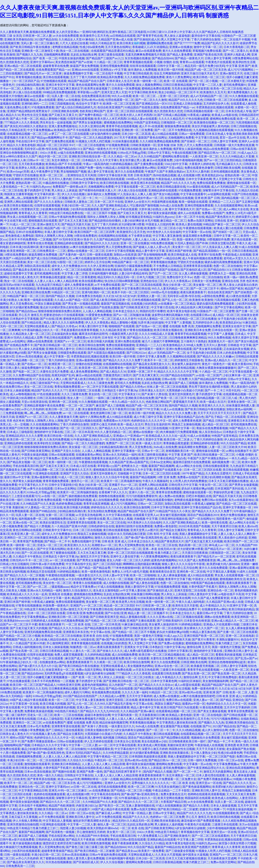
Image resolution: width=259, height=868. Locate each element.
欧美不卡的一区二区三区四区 (130, 292)
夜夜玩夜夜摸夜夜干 (193, 292)
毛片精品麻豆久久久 (229, 164)
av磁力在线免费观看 (71, 153)
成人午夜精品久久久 (177, 538)
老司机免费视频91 (235, 85)
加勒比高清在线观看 (37, 266)
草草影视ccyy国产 (89, 92)
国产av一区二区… (39, 587)
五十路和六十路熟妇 (194, 341)
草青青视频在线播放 (29, 77)
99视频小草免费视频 (31, 730)
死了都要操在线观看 (63, 553)
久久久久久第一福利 (135, 692)
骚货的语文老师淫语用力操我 (62, 843)
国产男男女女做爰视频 (88, 122)
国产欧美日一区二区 (112, 806)
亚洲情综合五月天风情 (82, 175)
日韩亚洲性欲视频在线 (173, 519)
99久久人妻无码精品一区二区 (170, 289)
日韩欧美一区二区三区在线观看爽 (226, 100)
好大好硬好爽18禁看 (131, 224)
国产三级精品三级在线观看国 (64, 730)
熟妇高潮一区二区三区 (193, 545)
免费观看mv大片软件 (87, 338)
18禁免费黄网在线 (107, 840)
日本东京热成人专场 (238, 111)
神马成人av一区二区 (222, 545)
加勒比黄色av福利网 (239, 409)
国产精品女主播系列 (173, 530)
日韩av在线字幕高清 (243, 149)
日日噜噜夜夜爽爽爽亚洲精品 (188, 338)
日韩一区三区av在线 (230, 760)
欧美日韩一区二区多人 (178, 439)
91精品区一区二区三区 (66, 292)
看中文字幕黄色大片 (182, 209)
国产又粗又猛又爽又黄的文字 (64, 89)
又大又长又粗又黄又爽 (92, 553)
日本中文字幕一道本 (57, 598)
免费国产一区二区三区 (120, 443)
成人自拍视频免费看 (106, 500)
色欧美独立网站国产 (92, 111)
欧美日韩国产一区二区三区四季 (95, 232)
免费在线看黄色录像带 (199, 168)
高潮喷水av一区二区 (104, 545)
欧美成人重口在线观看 (228, 228)
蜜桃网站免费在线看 (223, 119)
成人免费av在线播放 (171, 496)
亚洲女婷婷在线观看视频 (101, 153)
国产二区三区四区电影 (107, 564)
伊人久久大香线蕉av (177, 281)
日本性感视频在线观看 (225, 172)
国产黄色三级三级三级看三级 (85, 847)
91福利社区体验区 (190, 681)
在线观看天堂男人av (146, 515)
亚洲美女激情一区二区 (242, 402)
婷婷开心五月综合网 (97, 262)
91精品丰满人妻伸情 (89, 738)
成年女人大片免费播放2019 (69, 266)
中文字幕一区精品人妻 (137, 813)
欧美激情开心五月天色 (94, 36)
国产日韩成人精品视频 (172, 115)
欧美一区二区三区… (146, 96)
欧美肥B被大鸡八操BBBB (223, 564)
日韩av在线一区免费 (175, 379)
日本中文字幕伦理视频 (120, 251)
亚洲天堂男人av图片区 (145, 530)
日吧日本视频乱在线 (199, 496)
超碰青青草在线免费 (56, 66)
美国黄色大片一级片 (221, 341)
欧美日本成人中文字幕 (19, 458)
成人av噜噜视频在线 (23, 394)
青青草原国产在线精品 (165, 270)
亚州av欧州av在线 (93, 100)
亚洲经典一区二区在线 (63, 402)
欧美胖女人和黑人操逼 (30, 168)
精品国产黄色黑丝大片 (220, 217)
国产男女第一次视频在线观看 (81, 304)
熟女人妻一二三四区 (81, 398)
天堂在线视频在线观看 (40, 798)
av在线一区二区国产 (209, 375)
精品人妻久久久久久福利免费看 (64, 322)
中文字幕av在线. (101, 632)
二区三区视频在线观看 (189, 617)
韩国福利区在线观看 (198, 798)
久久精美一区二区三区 (108, 662)
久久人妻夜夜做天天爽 (64, 417)
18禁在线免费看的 (85, 236)
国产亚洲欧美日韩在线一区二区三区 (126, 681)
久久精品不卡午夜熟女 (27, 556)
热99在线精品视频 (165, 175)
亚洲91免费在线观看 (128, 341)
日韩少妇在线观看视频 (106, 130)
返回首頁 (153, 43)
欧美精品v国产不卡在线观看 (72, 130)
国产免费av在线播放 (171, 643)
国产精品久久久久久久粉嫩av (216, 356)
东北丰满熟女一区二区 (66, 160)
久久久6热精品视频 (188, 730)
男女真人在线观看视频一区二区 (27, 217)
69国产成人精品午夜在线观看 (29, 700)
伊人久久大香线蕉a (97, 322)
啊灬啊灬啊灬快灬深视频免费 (19, 198)
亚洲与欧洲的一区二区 (96, 292)
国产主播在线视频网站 (79, 538)
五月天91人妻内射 (198, 172)
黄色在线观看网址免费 (90, 85)
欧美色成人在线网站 (225, 798)
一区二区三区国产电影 (221, 756)
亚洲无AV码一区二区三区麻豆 (68, 790)
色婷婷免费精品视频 (69, 504)
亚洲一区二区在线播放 (135, 243)
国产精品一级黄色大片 (189, 58)
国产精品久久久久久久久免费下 (123, 360)
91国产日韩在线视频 (245, 194)
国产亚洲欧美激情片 (177, 836)
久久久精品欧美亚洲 (113, 330)
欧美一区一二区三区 (62, 700)
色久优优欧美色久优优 (14, 62)
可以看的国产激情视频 (144, 205)
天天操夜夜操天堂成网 (222, 858)
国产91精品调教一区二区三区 (26, 360)
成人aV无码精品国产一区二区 (209, 96)
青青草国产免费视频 (30, 541)
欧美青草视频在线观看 (122, 598)
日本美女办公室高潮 (127, 741)
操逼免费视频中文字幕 (78, 73)
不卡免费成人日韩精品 (168, 266)
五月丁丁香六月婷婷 (83, 77)
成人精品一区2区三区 (226, 315)
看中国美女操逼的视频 (162, 213)
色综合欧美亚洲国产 (110, 107)
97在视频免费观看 (43, 107)
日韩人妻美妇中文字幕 (203, 594)
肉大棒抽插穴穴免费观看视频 (179, 432)
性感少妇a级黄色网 (92, 47)
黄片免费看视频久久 (240, 92)
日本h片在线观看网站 (29, 232)
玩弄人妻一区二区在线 (66, 96)
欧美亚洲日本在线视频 (145, 183)
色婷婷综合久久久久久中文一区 (151, 421)
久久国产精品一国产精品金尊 (92, 568)
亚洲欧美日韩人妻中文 (60, 349)
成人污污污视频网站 (123, 504)
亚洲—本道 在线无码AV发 (159, 549)
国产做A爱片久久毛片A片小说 (38, 666)
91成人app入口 (247, 153)
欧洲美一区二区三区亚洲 (119, 104)
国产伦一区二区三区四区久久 (79, 428)
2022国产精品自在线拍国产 (177, 375)
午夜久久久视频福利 (155, 481)
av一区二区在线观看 (76, 413)
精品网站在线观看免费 (134, 779)
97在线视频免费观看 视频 (171, 587)
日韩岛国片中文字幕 (122, 439)
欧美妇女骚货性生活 (53, 523)
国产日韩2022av (136, 353)
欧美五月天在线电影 (77, 289)
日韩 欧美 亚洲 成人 (114, 541)
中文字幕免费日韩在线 (136, 289)
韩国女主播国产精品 (168, 704)
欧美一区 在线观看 (176, 81)
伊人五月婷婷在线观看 (99, 741)
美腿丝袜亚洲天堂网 (180, 745)
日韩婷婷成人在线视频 (45, 621)
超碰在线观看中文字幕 (19, 273)
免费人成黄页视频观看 (69, 655)
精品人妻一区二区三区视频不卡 (148, 613)
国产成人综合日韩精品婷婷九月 (76, 107)
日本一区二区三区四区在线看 (203, 470)
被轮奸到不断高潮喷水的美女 (92, 821)
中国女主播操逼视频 (48, 304)
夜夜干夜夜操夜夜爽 (125, 843)
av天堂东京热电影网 (89, 515)
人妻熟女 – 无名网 (33, 89)
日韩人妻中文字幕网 (218, 58)
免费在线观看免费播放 (211, 183)
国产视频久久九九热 (29, 55)
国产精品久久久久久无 (237, 783)
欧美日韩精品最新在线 (171, 187)
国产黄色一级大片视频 (149, 639)
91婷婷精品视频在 (122, 164)
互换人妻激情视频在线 (140, 806)
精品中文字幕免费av (47, 458)
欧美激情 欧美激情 (201, 300)
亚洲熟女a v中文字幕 (113, 70)
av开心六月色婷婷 (33, 409)
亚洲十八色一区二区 (142, 492)
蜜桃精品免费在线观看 (156, 89)
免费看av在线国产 (213, 213)
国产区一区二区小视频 (203, 81)
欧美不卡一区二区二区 (159, 360)
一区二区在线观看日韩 (51, 760)
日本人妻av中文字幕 (116, 575)
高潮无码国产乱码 (63, 375)
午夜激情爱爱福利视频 (77, 500)
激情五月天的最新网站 (218, 772)
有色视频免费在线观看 (106, 692)
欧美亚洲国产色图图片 (196, 847)
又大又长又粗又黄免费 (241, 794)
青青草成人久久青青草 (33, 213)
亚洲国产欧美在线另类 (208, 55)
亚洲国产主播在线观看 (141, 621)
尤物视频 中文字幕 (129, 473)
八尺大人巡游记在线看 (74, 43)
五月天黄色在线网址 (118, 47)
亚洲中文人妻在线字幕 (125, 556)
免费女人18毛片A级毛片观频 (130, 572)
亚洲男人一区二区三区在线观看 (72, 270)
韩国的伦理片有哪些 (153, 311)
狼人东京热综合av (210, 432)
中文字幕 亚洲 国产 (238, 66)
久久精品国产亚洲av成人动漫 (114, 39)
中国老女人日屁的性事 (160, 224)
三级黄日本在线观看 (173, 670)
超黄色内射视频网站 (164, 560)
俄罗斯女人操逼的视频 (187, 149)
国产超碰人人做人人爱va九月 (152, 247)
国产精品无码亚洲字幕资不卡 (123, 772)
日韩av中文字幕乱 (159, 153)
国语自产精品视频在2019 (203, 515)
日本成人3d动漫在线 (82, 639)
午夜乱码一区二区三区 (109, 760)
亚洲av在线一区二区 (26, 523)
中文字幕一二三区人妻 (208, 85)
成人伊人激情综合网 (215, 730)
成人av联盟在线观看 (187, 685)
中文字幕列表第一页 (47, 194)
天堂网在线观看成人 (37, 326)
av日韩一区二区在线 (84, 787)
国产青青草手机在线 (150, 36)
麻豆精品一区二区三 (173, 221)
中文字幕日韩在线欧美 (138, 73)
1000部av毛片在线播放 (140, 179)
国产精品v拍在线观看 (119, 689)
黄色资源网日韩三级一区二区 (109, 413)
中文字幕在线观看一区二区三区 (135, 187)
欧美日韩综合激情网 (92, 345)
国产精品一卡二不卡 (57, 541)
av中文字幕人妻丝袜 (133, 590)
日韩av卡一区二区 (39, 160)
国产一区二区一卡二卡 (83, 198)
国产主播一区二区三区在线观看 (237, 632)
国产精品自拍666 (163, 58)
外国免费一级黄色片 (56, 606)
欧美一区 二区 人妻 (242, 692)
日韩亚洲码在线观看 (90, 489)
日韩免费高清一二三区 (51, 251)
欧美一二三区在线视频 (69, 715)
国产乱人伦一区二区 (175, 300)
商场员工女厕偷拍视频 (186, 424)
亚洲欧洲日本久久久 (31, 670)
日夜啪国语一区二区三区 (177, 122)
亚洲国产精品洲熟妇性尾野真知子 (29, 111)
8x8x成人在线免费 (172, 205)
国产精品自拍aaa (26, 311)
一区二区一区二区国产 (80, 406)
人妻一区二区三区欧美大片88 (228, 447)
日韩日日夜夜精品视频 (178, 85)
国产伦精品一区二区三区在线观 (236, 504)
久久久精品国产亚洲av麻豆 (26, 228)
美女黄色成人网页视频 (152, 745)
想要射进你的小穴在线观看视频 (64, 315)
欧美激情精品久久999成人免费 (183, 345)
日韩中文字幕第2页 (180, 651)
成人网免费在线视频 (167, 489)
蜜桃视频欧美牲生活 (233, 579)
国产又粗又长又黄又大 (63, 115)
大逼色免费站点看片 (17, 107)
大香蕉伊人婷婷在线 (202, 164)
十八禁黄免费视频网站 (155, 556)
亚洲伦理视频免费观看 (114, 66)
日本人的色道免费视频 (231, 353)
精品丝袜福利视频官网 (114, 723)
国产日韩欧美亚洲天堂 (135, 307)
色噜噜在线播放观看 (112, 496)
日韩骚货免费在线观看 (72, 353)
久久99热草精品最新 (116, 753)
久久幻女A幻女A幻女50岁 (120, 296)
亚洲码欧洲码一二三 (34, 104)
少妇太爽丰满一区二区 (237, 375)
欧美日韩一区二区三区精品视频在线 (162, 655)
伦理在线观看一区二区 (120, 100)
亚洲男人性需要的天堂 (24, 209)
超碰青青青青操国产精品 (57, 851)
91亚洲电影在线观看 (46, 473)
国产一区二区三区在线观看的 (210, 836)
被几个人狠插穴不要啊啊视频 (161, 341)
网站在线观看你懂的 (160, 500)
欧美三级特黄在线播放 (153, 455)
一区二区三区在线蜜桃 (90, 145)
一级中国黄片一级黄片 (150, 349)
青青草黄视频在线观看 (138, 62)
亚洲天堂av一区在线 (209, 783)
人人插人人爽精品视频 (97, 311)
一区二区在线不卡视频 (236, 39)
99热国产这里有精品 (147, 122)
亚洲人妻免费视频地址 (63, 126)
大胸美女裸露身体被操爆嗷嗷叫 (216, 368)
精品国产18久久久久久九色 (186, 100)
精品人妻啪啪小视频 (53, 119)
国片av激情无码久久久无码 (30, 689)
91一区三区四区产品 (26, 81)
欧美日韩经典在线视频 (115, 183)
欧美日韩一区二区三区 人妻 (63, 409)
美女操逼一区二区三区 (83, 447)
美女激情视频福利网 (215, 681)
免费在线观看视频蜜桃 (120, 345)
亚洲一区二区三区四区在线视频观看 (130, 111)
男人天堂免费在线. (22, 304)
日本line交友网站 (84, 179)
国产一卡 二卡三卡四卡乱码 (222, 390)
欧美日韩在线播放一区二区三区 (214, 455)
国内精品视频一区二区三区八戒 (217, 398)
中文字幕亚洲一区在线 (24, 704)
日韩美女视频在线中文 (99, 730)
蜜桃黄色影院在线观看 (78, 319)
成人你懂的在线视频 (116, 583)
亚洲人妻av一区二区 (206, 700)
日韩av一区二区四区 (150, 504)
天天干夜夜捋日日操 (122, 409)
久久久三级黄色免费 (100, 383)
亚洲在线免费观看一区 (156, 609)
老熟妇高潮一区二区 (238, 175)
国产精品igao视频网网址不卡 (50, 138)
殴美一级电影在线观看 (193, 202)
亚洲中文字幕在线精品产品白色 (184, 417)
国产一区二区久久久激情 (151, 100)
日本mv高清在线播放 (29, 356)
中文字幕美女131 (129, 394)
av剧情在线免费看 (213, 296)
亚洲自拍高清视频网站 (240, 768)
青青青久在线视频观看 (87, 583)
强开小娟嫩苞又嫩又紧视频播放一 (49, 677)
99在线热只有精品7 (31, 598)
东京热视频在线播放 (138, 58)
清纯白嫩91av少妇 (122, 379)
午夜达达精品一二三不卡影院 (171, 790)
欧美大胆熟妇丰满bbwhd (103, 828)
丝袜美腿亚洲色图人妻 (240, 406)
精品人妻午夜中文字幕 (150, 251)
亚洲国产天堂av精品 (170, 168)
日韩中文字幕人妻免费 (151, 356)
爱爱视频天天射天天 (17, 138)
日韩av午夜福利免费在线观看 (67, 217)
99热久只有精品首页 (103, 43)
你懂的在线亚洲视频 (89, 364)
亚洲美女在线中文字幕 (237, 326)
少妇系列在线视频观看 (85, 209)
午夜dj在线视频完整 (184, 153)
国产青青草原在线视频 (165, 719)
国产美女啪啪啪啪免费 (152, 255)
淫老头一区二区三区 (50, 545)
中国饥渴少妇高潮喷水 (21, 398)
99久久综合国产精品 (233, 443)
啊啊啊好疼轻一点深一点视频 (100, 779)
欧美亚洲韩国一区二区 (21, 251)
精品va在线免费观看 (216, 149)
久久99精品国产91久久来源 (37, 504)
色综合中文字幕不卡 (89, 104)
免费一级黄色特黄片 (205, 689)
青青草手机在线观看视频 (122, 126)
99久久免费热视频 (219, 338)
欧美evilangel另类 (18, 172)
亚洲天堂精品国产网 (13, 489)
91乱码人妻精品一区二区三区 (156, 319)
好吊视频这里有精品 (139, 217)
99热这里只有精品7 (19, 828)
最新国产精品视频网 (161, 466)
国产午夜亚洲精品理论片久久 (206, 768)
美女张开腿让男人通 (132, 160)
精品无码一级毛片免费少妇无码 (205, 66)
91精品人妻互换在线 (203, 632)
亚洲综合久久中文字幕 (138, 470)
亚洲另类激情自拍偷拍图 (23, 824)
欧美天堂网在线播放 (171, 798)
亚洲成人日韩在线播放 (188, 104)
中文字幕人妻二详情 (74, 273)
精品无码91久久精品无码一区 (116, 277)
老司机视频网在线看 (47, 273)
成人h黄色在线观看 (238, 296)
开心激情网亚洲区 (58, 643)
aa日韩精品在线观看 (123, 36)
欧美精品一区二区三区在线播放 (196, 319)
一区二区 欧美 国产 (12, 798)
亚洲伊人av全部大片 (137, 202)
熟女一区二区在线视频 (75, 51)
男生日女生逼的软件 (158, 424)
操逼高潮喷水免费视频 (197, 236)
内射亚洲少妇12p (87, 806)
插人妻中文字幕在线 (101, 172)
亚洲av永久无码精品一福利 (120, 455)
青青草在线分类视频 (40, 243)
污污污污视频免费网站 (225, 719)
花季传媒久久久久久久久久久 (150, 783)
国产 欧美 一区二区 (45, 58)
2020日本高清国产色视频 (194, 526)
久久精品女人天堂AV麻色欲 (76, 39)
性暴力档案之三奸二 (168, 553)
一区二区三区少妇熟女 (140, 677)
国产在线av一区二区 (209, 209)
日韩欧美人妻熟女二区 (79, 202)
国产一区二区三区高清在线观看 (142, 285)
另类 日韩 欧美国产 (140, 175)
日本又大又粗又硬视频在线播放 (228, 481)
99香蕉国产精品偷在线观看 (208, 583)
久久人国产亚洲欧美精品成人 (110, 205)
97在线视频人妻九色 (43, 734)
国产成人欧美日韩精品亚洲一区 (110, 300)
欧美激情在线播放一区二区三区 (214, 122)
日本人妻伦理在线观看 (210, 775)
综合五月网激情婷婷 (167, 73)
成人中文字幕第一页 (57, 356)
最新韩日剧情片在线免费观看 (192, 462)
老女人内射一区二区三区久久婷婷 (128, 560)
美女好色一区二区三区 (103, 394)
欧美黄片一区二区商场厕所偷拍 (121, 481)
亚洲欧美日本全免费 (198, 330)
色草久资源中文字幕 (245, 338)
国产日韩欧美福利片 (170, 621)
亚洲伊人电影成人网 (237, 55)
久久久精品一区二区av (122, 156)
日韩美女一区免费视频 (126, 89)
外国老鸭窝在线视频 (164, 202)
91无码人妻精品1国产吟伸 (191, 243)
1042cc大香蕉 (48, 153)
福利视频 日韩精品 (115, 738)
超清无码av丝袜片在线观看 (17, 285)
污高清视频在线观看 (227, 300)
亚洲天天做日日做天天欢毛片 (200, 73)
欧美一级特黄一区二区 (148, 81)
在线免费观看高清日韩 (96, 96)
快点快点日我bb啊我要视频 (122, 281)
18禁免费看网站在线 (245, 58)
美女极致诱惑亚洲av (95, 409)
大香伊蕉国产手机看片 (203, 587)
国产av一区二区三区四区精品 (222, 160)
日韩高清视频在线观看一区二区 (204, 111)
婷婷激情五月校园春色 (189, 360)
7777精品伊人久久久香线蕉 (21, 122)
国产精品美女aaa (127, 851)
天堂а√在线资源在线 (34, 402)
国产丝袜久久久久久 (110, 651)
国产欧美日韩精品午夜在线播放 (30, 47)
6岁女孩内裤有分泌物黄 (105, 134)
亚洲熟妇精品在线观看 (162, 840)
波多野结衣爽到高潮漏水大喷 (170, 315)
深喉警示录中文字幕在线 (218, 190)
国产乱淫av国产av (246, 658)
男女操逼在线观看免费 (110, 658)
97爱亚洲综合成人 (24, 549)
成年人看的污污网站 (77, 692)
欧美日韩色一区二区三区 (209, 77)
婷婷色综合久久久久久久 (107, 507)
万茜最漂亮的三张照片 (117, 375)
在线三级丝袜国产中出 (44, 383)
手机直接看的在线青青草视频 (79, 330)
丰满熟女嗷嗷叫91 (228, 639)
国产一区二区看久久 (236, 51)
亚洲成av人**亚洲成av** (129, 436)
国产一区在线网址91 (202, 519)
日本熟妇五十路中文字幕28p (120, 390)
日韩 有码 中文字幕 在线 (162, 534)
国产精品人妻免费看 (180, 55)
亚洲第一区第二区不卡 (142, 372)
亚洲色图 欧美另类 (237, 745)
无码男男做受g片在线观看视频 (64, 673)
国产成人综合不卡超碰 (138, 489)
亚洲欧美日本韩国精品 (21, 289)
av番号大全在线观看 (40, 489)
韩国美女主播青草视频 (19, 194)
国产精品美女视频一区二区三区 (27, 462)
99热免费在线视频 (162, 243)
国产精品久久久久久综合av (66, 628)
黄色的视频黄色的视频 (61, 707)
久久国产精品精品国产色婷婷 (112, 239)
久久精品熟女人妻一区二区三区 (30, 334)
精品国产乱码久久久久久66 (89, 598)
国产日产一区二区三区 (163, 273)
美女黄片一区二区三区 (187, 247)
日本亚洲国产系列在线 (229, 489)
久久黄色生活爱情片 (218, 473)
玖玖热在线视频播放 (59, 862)
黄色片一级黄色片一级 (216, 364)
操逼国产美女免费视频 (84, 66)
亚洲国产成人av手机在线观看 (119, 209)
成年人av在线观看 (189, 213)
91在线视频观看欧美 (100, 749)
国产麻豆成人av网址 (109, 813)
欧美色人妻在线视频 (189, 224)
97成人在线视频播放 (111, 587)
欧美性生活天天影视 (130, 228)
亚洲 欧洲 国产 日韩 (207, 198)
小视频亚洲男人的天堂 (123, 334)
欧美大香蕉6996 (242, 364)
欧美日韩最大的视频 (101, 341)
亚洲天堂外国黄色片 (182, 394)
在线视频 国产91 (201, 726)
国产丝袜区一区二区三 (196, 141)
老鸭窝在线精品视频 (65, 47)
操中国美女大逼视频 (195, 855)
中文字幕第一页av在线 (197, 232)
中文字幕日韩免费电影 (223, 677)
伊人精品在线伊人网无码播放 (194, 307)
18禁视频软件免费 (218, 239)
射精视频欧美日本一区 (180, 451)
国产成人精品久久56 (113, 372)
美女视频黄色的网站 (140, 666)
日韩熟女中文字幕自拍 (79, 775)
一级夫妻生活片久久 (89, 575)
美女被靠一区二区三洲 (207, 285)
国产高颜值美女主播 (13, 470)
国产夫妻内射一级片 (72, 255)
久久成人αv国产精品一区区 (72, 300)
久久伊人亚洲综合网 (92, 126)
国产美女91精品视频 (166, 194)
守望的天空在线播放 (26, 175)
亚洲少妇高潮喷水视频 (76, 458)
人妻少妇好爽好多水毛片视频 (140, 221)
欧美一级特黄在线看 (92, 519)
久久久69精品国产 (149, 156)
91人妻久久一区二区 (64, 368)
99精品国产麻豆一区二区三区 (222, 224)
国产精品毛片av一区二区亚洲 (43, 73)
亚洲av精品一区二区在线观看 (23, 66)
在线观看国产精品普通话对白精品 (113, 51)
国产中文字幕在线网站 (229, 307)
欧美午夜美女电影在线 (181, 311)
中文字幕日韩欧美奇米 (143, 92)
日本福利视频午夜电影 (103, 273)
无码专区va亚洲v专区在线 (41, 149)
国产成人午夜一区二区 (24, 119)
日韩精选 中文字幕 (240, 345)
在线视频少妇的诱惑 (144, 304)
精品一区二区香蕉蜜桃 (82, 277)
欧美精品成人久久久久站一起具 (166, 436)
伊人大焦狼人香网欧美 (27, 821)
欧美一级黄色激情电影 (96, 572)
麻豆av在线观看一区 (37, 96)
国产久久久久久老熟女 (49, 202)
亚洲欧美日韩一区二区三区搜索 (69, 617)
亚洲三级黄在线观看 (111, 55)
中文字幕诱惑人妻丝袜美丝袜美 (177, 723)
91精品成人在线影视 (116, 168)
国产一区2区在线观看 (35, 553)
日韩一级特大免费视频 (202, 760)
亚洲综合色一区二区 (220, 590)
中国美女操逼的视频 (72, 58)
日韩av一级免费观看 (192, 134)
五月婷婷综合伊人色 (216, 104)
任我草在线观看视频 (80, 119)
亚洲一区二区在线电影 (168, 628)
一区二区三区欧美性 (13, 779)
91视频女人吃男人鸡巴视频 (94, 141)
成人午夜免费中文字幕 (45, 172)
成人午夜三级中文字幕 (148, 417)
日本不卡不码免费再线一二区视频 (30, 239)
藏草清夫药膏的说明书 (93, 334)
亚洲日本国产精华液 (179, 251)
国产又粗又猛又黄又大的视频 (204, 541)
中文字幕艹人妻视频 (178, 322)
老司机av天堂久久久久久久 (241, 258)
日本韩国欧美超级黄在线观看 (148, 756)
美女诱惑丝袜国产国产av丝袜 (74, 62)
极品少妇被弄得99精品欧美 (39, 749)
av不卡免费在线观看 (107, 285)
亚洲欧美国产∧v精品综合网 (163, 258)
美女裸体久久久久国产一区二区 (204, 628)
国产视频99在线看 (64, 772)
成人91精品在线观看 (165, 134)
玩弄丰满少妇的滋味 (151, 322)
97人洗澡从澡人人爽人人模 (135, 194)
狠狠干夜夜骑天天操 (178, 639)
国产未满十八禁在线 (154, 394)
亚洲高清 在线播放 (60, 594)
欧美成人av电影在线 (225, 115)
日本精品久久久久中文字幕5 (100, 160)
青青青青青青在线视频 (21, 719)
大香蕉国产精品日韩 (173, 802)
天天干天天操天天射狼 (210, 749)
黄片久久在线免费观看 (177, 51)
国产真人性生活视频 (177, 689)
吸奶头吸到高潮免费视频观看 (223, 262)
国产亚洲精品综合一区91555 (154, 104)
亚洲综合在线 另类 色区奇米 (240, 281)
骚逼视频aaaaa (60, 587)
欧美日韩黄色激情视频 (96, 843)
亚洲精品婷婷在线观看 (163, 190)
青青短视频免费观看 (67, 387)
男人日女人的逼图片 (78, 809)
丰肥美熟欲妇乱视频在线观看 (215, 107)
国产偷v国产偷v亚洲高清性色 (144, 538)
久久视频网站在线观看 (181, 356)
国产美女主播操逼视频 (212, 711)
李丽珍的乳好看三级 (226, 492)
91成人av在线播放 (172, 409)
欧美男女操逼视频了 (97, 89)
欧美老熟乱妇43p (213, 175)
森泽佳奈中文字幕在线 (206, 36)
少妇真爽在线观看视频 (54, 209)
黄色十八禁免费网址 (179, 77)
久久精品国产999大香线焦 (92, 836)
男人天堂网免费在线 (119, 247)
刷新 (137, 43)
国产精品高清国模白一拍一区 (212, 251)
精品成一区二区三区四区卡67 (56, 145)
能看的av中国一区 (194, 704)
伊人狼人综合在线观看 (27, 92)
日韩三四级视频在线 (62, 104)
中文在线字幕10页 (16, 221)
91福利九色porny (41, 187)
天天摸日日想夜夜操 (13, 262)
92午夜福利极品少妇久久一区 (40, 330)
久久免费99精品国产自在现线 (31, 375)
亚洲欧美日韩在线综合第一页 (88, 156)
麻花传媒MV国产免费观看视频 (201, 821)
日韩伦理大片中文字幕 (183, 485)
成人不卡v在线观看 (151, 126)
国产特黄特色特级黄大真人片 (98, 190)
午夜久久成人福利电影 (190, 602)
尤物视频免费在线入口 (63, 519)
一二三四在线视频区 (112, 198)
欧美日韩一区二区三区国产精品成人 (33, 685)
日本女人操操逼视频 (147, 379)
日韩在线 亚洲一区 (226, 221)
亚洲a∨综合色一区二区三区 (172, 666)
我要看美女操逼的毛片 (106, 458)
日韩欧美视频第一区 (143, 145)
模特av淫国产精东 (232, 289)
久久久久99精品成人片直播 (237, 156)
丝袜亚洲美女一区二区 (60, 670)
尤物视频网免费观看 (56, 55)
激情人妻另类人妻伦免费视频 (86, 858)
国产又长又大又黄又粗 (73, 221)
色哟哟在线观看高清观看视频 (206, 794)
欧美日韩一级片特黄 (171, 70)
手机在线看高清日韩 (26, 466)
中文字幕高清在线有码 (105, 794)
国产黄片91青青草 (203, 639)
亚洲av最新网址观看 (89, 360)
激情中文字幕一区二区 (208, 47)
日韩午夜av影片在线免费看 (47, 564)
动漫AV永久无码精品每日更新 (127, 534)
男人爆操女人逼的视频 (169, 824)
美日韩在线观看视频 (56, 77)
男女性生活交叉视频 (34, 115)
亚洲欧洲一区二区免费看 (137, 130)
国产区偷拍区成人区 (147, 39)
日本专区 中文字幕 (114, 338)
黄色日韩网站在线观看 (120, 349)
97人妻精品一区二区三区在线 (44, 507)
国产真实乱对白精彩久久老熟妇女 (26, 126)
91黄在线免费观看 (211, 707)
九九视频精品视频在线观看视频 (213, 130)
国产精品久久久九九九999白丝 (118, 428)
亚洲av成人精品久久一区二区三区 (226, 360)
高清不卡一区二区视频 (53, 198)
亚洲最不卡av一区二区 (123, 485)
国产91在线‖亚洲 (51, 319)
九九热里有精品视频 (182, 368)
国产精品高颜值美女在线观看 (103, 628)
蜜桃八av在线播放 (69, 100)
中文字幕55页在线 (207, 138)
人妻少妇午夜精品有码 (133, 273)
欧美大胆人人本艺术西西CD (138, 115)
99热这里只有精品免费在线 (66, 213)
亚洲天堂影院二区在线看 (85, 390)
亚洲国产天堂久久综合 (66, 451)
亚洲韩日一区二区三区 (19, 538)
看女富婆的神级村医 (13, 243)
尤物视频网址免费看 (181, 138)
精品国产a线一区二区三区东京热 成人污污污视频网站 (220, 70)
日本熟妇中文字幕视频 (24, 319)
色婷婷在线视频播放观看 (49, 794)
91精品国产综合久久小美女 (173, 511)
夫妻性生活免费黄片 (163, 658)
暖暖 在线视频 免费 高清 (178, 326)
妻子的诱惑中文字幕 (37, 190)
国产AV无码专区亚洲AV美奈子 (72, 239)
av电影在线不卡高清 (231, 594)
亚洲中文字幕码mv (42, 62)
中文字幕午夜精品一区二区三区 (108, 756)
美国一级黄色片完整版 (191, 239)
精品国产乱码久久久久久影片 (220, 43)
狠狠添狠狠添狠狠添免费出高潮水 (60, 311)
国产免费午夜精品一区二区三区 (99, 115)
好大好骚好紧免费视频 (24, 307)
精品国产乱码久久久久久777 (49, 390)
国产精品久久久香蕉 (196, 806)
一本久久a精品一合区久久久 (127, 402)
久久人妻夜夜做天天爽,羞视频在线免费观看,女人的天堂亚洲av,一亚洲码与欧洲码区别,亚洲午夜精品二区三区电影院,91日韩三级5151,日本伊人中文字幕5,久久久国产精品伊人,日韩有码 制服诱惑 (122, 32)
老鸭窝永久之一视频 (222, 273)
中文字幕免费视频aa (40, 130)
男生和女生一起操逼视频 (56, 122)
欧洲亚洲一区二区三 (62, 364)
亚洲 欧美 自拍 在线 (96, 636)
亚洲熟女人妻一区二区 (152, 296)
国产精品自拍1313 (70, 149)
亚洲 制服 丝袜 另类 (170, 145)
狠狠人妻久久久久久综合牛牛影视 (107, 477)
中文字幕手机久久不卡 (33, 485)
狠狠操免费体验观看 (178, 126)
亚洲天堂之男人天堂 (114, 92)
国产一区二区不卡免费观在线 (173, 130)
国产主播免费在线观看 (60, 141)
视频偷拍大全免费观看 (106, 289)
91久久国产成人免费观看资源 (197, 560)
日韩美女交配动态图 (222, 243)
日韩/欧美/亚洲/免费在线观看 (43, 500)
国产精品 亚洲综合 (232, 700)
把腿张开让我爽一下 (212, 809)
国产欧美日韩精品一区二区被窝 (178, 809)
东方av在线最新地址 (241, 500)
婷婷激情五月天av (36, 179)
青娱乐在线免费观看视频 (212, 428)
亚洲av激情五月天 (231, 73)
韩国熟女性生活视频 (182, 749)
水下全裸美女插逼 (140, 236)
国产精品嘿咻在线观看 (149, 689)
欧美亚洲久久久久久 (212, 406)
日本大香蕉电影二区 (237, 47)
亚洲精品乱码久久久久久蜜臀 (24, 436)
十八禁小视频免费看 (13, 753)
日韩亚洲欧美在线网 (65, 111)
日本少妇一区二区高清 (136, 134)
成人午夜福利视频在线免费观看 (202, 258)
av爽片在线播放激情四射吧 (87, 247)
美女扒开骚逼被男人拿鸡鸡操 (210, 126)
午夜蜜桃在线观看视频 (14, 100)
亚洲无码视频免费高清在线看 (43, 632)
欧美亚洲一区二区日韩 (93, 368)
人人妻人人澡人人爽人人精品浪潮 (56, 281)
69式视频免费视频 (72, 621)
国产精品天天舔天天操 (76, 224)
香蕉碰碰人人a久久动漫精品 (150, 47)
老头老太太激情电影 (106, 590)
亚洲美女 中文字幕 (136, 647)
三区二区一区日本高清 (79, 432)
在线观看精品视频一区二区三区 (27, 134)
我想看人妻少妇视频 (136, 270)
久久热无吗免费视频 (56, 439)
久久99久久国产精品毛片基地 (113, 704)
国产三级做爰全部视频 (180, 851)
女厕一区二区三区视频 (60, 515)
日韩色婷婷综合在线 (101, 526)
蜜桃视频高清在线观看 (110, 179)
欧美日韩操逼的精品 (242, 609)
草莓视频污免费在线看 (207, 51)
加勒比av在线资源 (125, 255)
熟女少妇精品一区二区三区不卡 (179, 92)
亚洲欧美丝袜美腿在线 (108, 270)
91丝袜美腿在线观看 (125, 141)
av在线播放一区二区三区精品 (177, 304)
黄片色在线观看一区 (244, 239)
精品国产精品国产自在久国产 (87, 81)
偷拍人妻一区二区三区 (112, 824)
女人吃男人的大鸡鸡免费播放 (188, 481)
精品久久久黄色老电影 (21, 145)
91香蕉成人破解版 (199, 115)
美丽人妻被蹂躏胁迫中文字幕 (198, 534)
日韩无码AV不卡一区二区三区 (29, 560)
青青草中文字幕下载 (178, 579)
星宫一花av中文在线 (232, 138)
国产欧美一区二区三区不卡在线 (175, 398)
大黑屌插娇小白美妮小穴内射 (185, 390)
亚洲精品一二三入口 (222, 202)
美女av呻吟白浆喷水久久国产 (19, 156)
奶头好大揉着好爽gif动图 (197, 489)
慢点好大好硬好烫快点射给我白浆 (62, 307)
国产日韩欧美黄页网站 (36, 451)
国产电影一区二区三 (26, 372)
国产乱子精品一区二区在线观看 (226, 417)
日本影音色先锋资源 (197, 621)
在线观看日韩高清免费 (166, 673)
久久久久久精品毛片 (171, 119)
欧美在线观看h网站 (91, 281)
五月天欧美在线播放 (31, 164)
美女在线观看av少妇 (154, 741)
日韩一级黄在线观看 (99, 255)
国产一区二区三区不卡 (205, 289)
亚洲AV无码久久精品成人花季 (23, 338)
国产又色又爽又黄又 (146, 375)
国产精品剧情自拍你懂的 (104, 221)
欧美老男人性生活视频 (130, 602)
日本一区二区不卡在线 (109, 202)
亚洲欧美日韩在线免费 (36, 292)
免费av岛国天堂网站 (200, 221)
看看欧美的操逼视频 (228, 655)
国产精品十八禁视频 (37, 526)
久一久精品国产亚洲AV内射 (69, 526)
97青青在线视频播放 (140, 330)
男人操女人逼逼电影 (177, 36)
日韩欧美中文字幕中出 (85, 183)
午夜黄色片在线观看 (218, 62)
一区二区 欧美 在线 (78, 624)
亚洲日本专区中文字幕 (60, 85)
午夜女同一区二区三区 (213, 485)
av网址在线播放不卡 (239, 451)
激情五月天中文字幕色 (95, 556)
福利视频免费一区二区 (226, 462)
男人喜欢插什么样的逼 (233, 538)
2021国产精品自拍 (46, 39)
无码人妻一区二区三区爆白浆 (40, 43)
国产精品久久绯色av (64, 326)
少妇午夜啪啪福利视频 (188, 160)
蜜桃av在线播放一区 (146, 432)
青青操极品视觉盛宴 (53, 277)
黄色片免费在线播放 (233, 515)
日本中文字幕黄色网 (199, 179)
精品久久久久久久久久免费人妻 (176, 413)
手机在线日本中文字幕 (30, 141)
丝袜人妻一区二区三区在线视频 (167, 387)
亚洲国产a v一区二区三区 (70, 341)
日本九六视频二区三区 (151, 277)
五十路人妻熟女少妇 (204, 753)
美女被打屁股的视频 (173, 515)
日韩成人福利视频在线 (27, 647)
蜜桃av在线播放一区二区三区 (86, 251)
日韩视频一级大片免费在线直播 (234, 145)
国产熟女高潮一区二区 (24, 651)
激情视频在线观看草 (37, 764)
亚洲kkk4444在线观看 (85, 70)
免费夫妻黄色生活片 (173, 794)
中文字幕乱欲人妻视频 (221, 572)
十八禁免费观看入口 (150, 836)
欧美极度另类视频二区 (205, 666)
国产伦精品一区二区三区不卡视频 (134, 632)
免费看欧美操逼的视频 (39, 711)
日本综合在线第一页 (225, 330)
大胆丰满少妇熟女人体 (153, 209)
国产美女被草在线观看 (208, 349)
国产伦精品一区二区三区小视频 (105, 621)
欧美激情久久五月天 (213, 92)
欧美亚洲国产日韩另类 (14, 428)
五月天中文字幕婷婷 (139, 696)
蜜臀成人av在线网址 (13, 341)
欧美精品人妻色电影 (179, 715)
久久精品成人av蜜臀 (112, 696)
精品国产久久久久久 (136, 817)
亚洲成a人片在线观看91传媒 (126, 258)
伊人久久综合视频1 (74, 194)
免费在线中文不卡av (180, 277)
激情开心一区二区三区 (85, 481)
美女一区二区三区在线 (42, 262)
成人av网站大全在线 (236, 209)
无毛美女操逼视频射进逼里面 (190, 89)
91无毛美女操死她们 (168, 787)
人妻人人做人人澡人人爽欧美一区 (154, 239)
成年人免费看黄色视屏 (79, 285)
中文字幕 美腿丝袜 (12, 507)
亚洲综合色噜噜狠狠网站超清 (19, 153)
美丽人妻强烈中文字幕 (139, 587)
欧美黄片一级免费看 (151, 851)
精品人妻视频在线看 (133, 617)
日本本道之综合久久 (126, 311)
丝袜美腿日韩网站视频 (145, 594)
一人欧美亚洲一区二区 (204, 156)
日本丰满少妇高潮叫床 (24, 247)
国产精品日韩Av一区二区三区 (217, 153)
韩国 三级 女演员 (11, 36)
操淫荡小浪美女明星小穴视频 (237, 843)
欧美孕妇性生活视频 (47, 443)
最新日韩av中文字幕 (17, 477)
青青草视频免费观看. (56, 481)
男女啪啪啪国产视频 (73, 172)
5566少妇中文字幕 (176, 164)
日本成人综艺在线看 (83, 466)
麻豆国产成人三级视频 (183, 383)
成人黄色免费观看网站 (85, 372)
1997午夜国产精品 (193, 473)
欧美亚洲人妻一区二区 (26, 534)
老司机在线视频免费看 (156, 568)
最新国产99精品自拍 (43, 511)
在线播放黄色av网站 (143, 168)
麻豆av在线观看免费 (148, 51)
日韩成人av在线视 (123, 768)
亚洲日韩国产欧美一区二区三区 (204, 636)
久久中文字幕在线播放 (117, 515)
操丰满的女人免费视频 (142, 70)
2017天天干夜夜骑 (125, 138)
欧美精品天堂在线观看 (42, 572)
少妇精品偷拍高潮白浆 (30, 85)
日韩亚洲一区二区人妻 (37, 36)
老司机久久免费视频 (128, 383)
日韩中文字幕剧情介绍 (63, 485)
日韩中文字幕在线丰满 (112, 175)
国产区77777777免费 (187, 43)
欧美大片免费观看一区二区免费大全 (173, 779)
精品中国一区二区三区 (53, 156)
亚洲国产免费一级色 (89, 168)
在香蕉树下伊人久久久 (113, 492)
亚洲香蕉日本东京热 (241, 421)
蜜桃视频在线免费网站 (118, 122)
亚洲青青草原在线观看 (198, 266)
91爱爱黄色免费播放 (99, 315)
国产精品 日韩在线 (215, 421)
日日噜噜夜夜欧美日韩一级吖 (188, 741)
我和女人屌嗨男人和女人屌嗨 (106, 217)
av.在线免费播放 (99, 790)
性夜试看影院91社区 (221, 658)
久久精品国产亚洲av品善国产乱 (129, 462)
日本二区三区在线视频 (153, 428)
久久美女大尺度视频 (168, 855)
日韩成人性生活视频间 (14, 564)
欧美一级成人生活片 (213, 402)
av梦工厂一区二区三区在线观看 (69, 134)
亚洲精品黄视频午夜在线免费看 (44, 406)
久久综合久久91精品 (80, 760)
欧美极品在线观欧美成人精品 (92, 768)
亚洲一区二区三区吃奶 (174, 96)
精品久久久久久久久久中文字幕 (178, 372)
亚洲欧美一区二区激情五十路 (40, 51)
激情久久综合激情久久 (109, 538)
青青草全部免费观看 (169, 492)
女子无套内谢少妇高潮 (232, 319)
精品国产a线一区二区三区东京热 (65, 228)
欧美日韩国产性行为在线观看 (180, 707)
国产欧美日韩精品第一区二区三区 (56, 345)
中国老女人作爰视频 (205, 579)
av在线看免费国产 (11, 406)
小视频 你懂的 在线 (166, 62)
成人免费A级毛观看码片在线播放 (145, 651)
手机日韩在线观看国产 (58, 338)
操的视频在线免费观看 (83, 496)
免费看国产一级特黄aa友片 (70, 187)
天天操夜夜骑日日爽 (152, 715)
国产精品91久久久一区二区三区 (147, 338)
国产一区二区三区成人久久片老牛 (115, 319)
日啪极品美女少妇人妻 (57, 568)
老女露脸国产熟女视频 (174, 726)
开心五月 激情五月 (30, 315)
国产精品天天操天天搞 (227, 496)
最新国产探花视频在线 (115, 304)
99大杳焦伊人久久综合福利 (164, 232)
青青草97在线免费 (210, 255)
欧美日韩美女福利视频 (131, 43)
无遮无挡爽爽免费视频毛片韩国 (145, 55)
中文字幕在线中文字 (128, 749)
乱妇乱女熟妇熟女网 (84, 55)
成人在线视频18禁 (189, 175)
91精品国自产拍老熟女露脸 (142, 107)
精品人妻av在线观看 (43, 100)
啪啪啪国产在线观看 (122, 326)
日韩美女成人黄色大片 (24, 277)
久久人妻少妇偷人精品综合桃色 (47, 639)
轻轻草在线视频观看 (143, 66)
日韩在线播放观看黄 (216, 466)
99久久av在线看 (121, 96)
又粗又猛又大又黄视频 (23, 817)
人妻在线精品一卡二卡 (14, 187)
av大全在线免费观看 (66, 36)
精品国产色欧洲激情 (62, 806)
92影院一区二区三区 (70, 262)
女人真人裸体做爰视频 (193, 273)
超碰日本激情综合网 (97, 715)
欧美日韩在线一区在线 (59, 436)
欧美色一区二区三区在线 (226, 89)
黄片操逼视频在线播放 (54, 247)
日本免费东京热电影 (89, 296)
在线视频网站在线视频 (179, 198)
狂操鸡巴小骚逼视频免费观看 (133, 266)
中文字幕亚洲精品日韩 (33, 790)
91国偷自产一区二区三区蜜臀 (216, 311)
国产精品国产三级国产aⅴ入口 (105, 58)
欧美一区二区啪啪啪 (143, 575)
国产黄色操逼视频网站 (197, 787)
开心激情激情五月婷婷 (91, 832)
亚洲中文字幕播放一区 (126, 451)
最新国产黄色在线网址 (153, 138)
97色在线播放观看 (197, 119)
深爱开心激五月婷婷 (103, 424)
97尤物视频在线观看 (54, 81)
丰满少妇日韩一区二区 (76, 205)
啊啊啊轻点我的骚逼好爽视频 (142, 564)
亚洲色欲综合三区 (152, 281)
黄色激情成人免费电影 (20, 236)
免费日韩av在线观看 (214, 500)
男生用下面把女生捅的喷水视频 (209, 387)
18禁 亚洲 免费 (166, 477)
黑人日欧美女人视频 (120, 519)
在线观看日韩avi (201, 315)
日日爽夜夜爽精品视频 (63, 689)
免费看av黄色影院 (166, 526)
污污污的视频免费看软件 (142, 496)
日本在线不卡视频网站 (33, 806)
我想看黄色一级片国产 (123, 368)
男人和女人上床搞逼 (64, 190)
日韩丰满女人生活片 (120, 81)
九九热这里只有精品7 (49, 285)
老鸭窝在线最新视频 (187, 500)
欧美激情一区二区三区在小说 (163, 228)
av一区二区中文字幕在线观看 (100, 387)
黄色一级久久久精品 (50, 775)
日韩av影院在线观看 (133, 840)
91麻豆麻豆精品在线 (135, 624)
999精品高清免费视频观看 (59, 92)
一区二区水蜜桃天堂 (232, 81)
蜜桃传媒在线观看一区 (241, 183)
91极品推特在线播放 (56, 183)
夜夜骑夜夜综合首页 (163, 572)
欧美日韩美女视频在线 (18, 205)
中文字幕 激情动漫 (33, 707)
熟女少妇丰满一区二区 (177, 285)
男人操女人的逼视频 (31, 349)
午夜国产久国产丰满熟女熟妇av (165, 172)
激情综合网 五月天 (199, 647)
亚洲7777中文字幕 (148, 409)
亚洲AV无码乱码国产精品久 (84, 753)
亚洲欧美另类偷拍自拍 (19, 39)
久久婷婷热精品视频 (97, 655)
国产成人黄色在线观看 (145, 583)
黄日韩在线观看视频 (116, 530)
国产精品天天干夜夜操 (80, 840)
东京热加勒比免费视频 (102, 511)
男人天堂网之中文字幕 (175, 39)
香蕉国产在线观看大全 (168, 470)
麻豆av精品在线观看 (89, 375)
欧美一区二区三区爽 (141, 787)
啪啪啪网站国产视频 (17, 745)
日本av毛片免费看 (39, 726)
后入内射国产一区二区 (123, 685)
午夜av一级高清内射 (96, 164)
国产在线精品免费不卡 (19, 345)
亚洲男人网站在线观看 (19, 202)
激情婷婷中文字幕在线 (49, 432)
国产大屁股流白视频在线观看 (106, 353)
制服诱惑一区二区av (83, 647)
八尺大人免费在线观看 (198, 145)
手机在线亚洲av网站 (61, 836)
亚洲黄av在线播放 (181, 47)
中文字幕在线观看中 (193, 194)
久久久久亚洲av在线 (160, 617)
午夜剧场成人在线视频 (170, 179)
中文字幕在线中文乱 (79, 564)
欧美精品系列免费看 (110, 77)
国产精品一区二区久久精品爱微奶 (91, 138)
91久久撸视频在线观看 (244, 96)
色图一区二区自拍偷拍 (228, 266)
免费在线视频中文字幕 (86, 541)
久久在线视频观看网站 (229, 205)
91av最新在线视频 (198, 187)
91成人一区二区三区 (23, 224)
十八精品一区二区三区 (108, 62)
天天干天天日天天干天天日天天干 (219, 413)
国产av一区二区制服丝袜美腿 (132, 315)
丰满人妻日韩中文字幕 (59, 232)
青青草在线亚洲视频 (96, 504)
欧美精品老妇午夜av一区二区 (145, 198)
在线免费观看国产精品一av (53, 70)
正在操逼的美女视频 (64, 334)
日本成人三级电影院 (20, 432)
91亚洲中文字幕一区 (182, 428)
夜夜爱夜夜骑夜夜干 (79, 662)
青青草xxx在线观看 (192, 62)
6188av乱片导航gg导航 (132, 153)
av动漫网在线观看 (219, 194)
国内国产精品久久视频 (60, 296)
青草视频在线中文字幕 (195, 832)
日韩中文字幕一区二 (170, 66)
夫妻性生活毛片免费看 (54, 372)
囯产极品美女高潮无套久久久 (31, 270)
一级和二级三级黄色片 (110, 398)
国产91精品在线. (32, 322)
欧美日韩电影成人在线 (182, 255)
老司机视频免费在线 (244, 424)
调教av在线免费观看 (40, 341)
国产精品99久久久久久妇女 (102, 243)
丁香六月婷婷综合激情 (206, 39)
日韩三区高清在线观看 (51, 398)
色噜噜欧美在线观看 (204, 538)
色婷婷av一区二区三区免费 (167, 817)
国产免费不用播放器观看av (39, 741)
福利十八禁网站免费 (92, 417)
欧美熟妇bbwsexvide (17, 621)
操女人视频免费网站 (149, 85)
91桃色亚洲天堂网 (69, 685)
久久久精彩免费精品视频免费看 (145, 77)
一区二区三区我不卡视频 (100, 213)
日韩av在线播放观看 (61, 455)
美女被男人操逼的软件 (186, 364)
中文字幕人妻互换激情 (167, 236)
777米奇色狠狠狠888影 (126, 568)
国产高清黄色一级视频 (60, 832)
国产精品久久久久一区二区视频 (24, 575)
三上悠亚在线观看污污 (26, 496)
